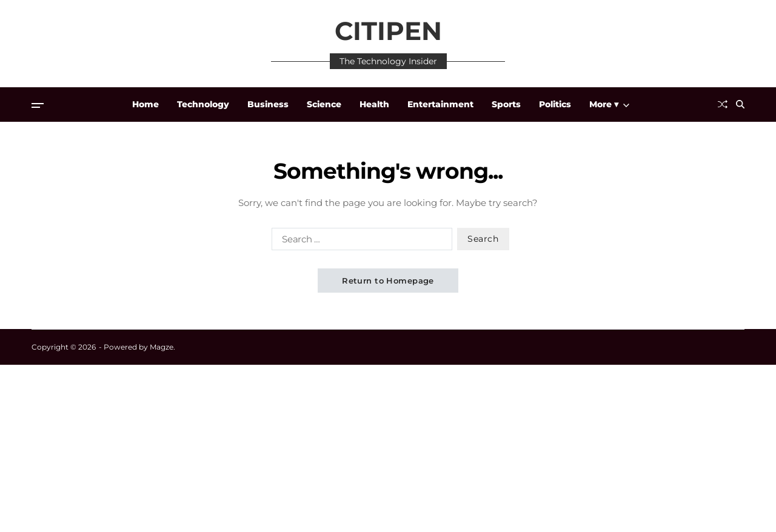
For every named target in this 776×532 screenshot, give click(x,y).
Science (324, 104)
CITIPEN (388, 31)
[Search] (740, 104)
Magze (162, 347)
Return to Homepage (388, 281)
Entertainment (440, 104)
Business (268, 104)
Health (374, 104)
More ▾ (609, 104)
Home (145, 104)
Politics (555, 104)
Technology (203, 104)
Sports (506, 104)
